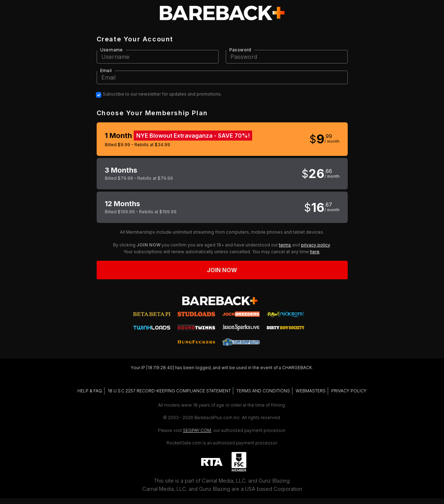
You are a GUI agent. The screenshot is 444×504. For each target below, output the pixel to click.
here (315, 252)
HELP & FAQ (90, 391)
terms (285, 245)
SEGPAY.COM (197, 430)
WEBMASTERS (311, 391)
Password (240, 50)
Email (106, 70)
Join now (222, 270)
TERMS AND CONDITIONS (263, 391)
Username (112, 50)
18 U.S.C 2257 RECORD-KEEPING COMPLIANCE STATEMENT (169, 391)
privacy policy (315, 245)
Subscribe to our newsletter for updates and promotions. (162, 94)
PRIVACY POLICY (349, 391)
